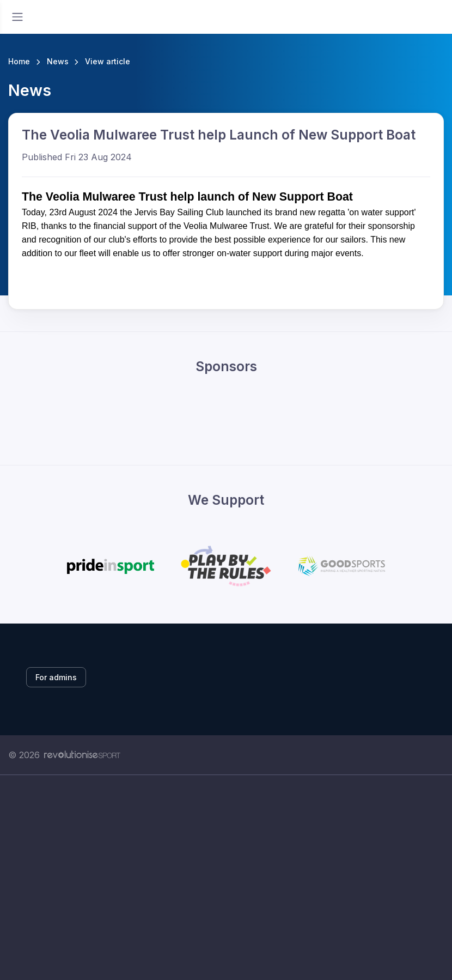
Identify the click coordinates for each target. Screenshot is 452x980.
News (58, 61)
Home (19, 61)
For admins (56, 677)
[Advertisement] (226, 878)
